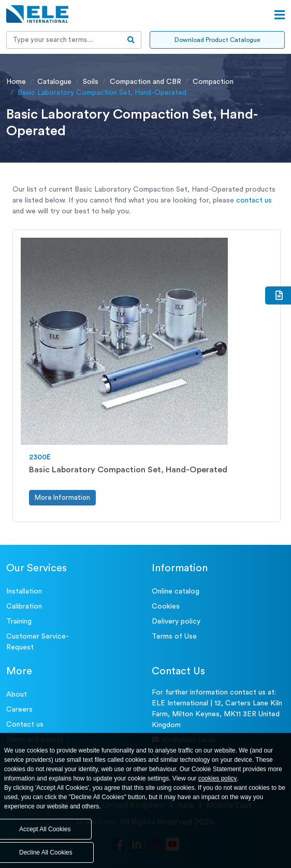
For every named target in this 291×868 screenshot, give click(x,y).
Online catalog (176, 591)
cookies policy (218, 778)
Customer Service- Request (38, 642)
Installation (24, 591)
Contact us (25, 725)
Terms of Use (174, 636)
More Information (62, 497)
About (17, 695)
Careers (19, 710)
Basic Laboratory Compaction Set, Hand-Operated (128, 470)
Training (19, 621)
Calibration (24, 606)
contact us (254, 200)
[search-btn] (131, 40)
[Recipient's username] (64, 40)
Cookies (166, 606)
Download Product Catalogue (217, 40)
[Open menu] (280, 15)
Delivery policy (176, 621)
